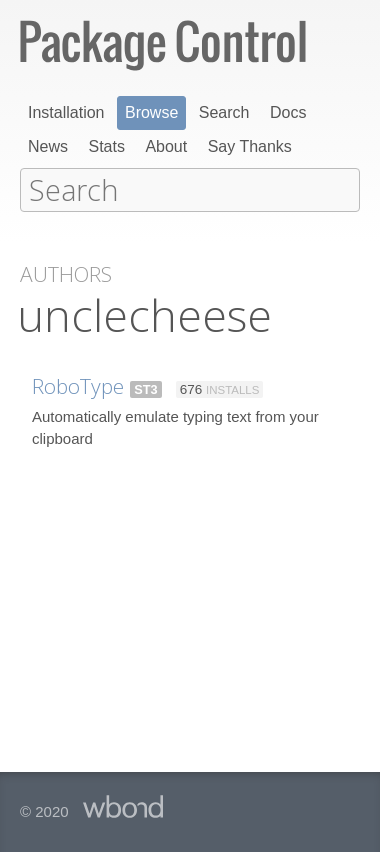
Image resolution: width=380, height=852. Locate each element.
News (48, 146)
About (166, 146)
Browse (151, 112)
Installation (66, 112)
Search (224, 112)
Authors (66, 272)
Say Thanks (250, 146)
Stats (106, 146)
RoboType (78, 384)
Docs (288, 112)
